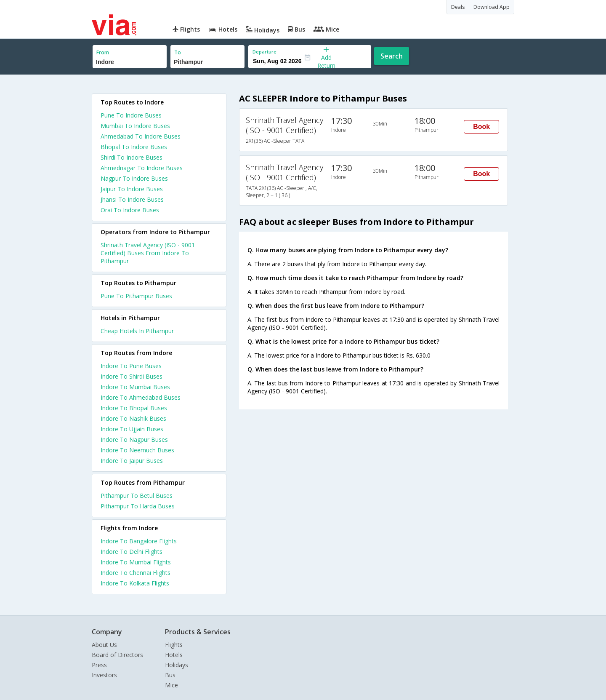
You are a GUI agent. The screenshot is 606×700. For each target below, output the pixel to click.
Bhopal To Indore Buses (134, 147)
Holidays (177, 665)
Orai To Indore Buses (130, 210)
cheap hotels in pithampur (137, 331)
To (178, 52)
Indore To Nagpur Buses (134, 440)
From (103, 52)
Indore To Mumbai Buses (135, 387)
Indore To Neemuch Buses (137, 450)
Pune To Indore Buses (131, 115)
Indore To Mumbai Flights (136, 562)
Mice (171, 685)
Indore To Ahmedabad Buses (141, 397)
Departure (264, 52)
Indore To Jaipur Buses (132, 461)
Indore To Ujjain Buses (132, 429)
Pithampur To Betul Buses (137, 496)
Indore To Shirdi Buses (132, 376)
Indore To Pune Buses (131, 366)
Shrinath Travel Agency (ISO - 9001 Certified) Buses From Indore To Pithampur (148, 253)
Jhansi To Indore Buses (132, 199)
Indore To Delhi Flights (132, 552)
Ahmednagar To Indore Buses (142, 168)
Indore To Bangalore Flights (139, 541)
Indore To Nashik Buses (133, 418)
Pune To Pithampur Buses (136, 296)
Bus (170, 675)
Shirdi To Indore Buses (132, 157)
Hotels (174, 655)
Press (99, 665)
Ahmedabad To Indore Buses (141, 136)
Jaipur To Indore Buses (132, 189)
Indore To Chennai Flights (136, 573)
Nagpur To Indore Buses (134, 178)
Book (481, 127)
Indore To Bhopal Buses (134, 408)
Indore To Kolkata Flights (135, 583)
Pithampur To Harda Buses (138, 506)
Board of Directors (117, 655)
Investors (104, 675)
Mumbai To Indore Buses (135, 126)
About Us (104, 645)
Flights (174, 645)
